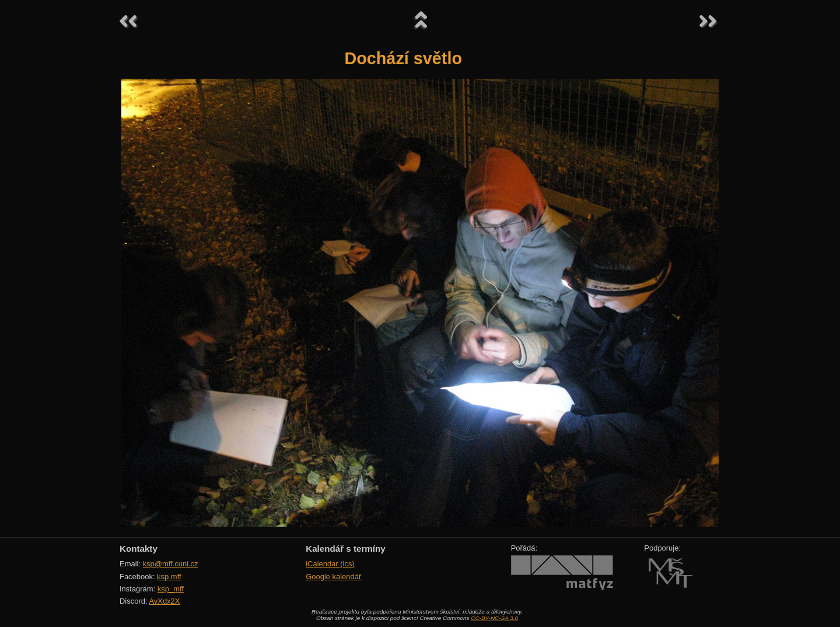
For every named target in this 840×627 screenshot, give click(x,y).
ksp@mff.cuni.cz (171, 564)
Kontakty (139, 549)
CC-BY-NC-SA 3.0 (494, 618)
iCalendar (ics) (330, 564)
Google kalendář (333, 577)
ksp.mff (169, 577)
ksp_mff (171, 589)
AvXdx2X (164, 601)
